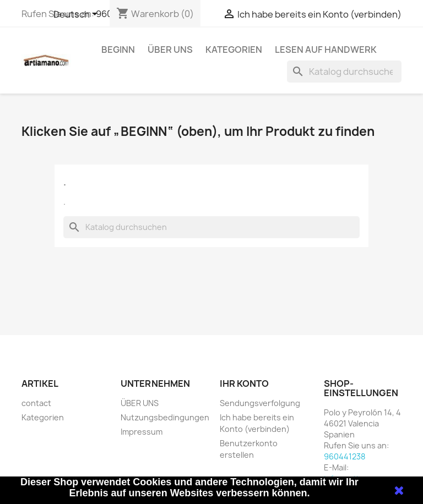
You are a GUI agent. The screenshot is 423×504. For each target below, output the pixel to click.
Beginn (118, 50)
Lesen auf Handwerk (326, 50)
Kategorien (234, 50)
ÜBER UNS (170, 50)
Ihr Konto (244, 384)
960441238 (345, 456)
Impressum (142, 432)
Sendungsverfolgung (260, 403)
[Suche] (344, 72)
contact (36, 403)
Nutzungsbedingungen (165, 417)
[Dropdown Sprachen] (77, 15)
